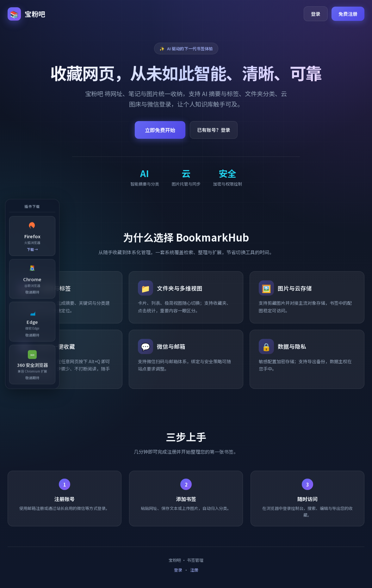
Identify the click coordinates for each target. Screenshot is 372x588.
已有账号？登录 (214, 130)
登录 (316, 14)
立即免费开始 (160, 130)
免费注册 (348, 14)
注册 (194, 570)
